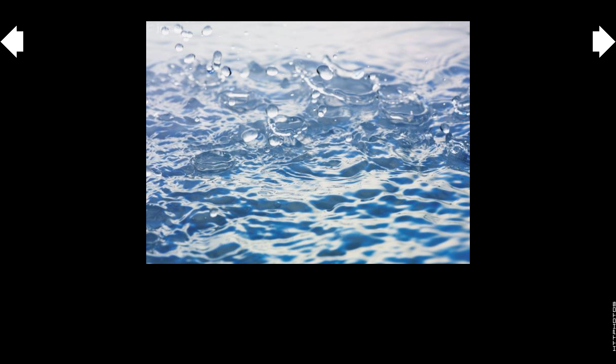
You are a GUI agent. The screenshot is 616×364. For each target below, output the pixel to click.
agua (56, 5)
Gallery (19, 5)
